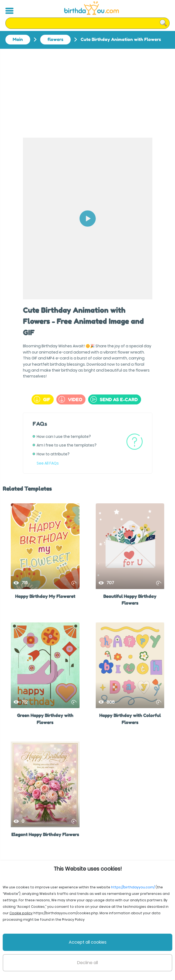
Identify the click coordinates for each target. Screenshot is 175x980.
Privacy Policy (98, 956)
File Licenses (25, 956)
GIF (42, 399)
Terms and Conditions (61, 956)
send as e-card (114, 399)
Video (70, 399)
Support (123, 956)
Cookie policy (149, 956)
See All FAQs (48, 463)
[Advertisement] (87, 89)
